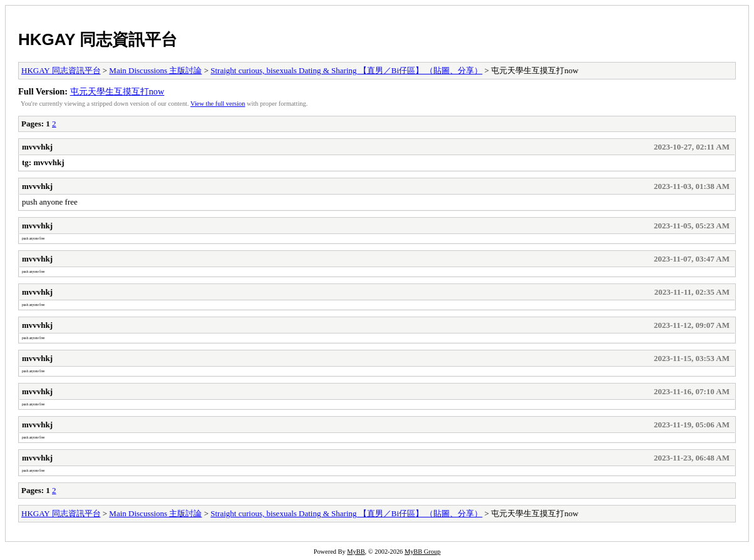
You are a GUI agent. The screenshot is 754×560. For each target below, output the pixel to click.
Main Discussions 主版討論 (155, 70)
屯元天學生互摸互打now (117, 91)
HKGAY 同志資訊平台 (98, 39)
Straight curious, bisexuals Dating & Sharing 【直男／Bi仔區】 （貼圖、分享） (346, 70)
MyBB (356, 552)
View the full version (218, 104)
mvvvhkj (37, 147)
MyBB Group (422, 552)
